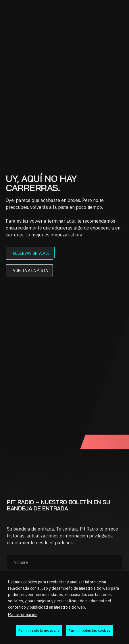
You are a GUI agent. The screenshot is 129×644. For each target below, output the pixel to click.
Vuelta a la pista (30, 271)
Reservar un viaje (31, 253)
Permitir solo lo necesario (39, 630)
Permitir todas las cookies (89, 630)
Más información (23, 615)
